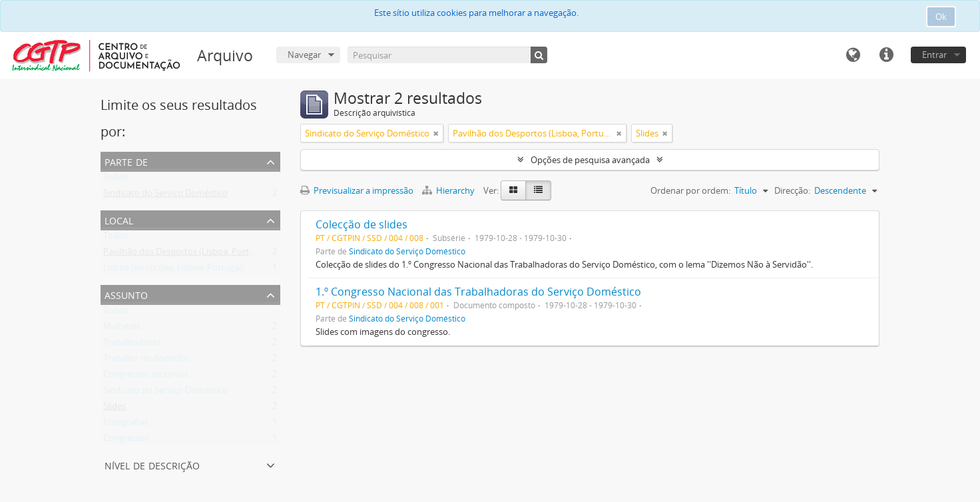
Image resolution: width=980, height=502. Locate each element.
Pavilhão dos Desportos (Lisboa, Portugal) (186, 254)
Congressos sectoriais (146, 377)
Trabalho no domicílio (146, 361)
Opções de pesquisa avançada (590, 160)
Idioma (853, 55)
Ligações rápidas (886, 55)
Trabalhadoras (132, 345)
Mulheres (122, 329)
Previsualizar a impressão (357, 190)
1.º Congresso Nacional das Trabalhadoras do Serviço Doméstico (478, 292)
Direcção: (792, 190)
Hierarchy (449, 190)
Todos (116, 180)
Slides (115, 409)
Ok (941, 17)
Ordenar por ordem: (690, 190)
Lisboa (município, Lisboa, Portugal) (173, 270)
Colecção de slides (362, 224)
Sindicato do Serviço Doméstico (165, 196)
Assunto (126, 294)
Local (119, 219)
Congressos (126, 441)
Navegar (304, 55)
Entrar (934, 55)
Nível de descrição (152, 464)
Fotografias (126, 425)
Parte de (126, 161)
